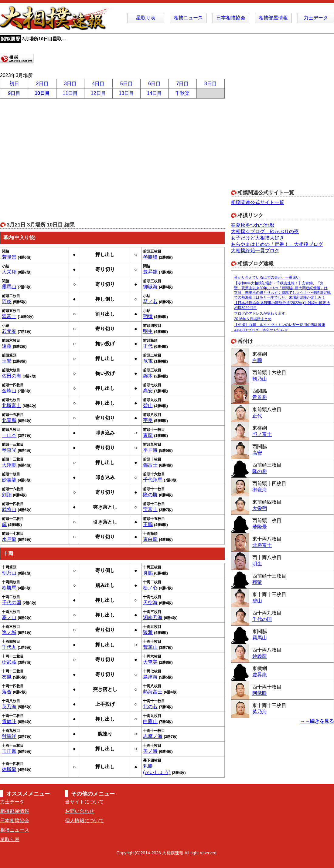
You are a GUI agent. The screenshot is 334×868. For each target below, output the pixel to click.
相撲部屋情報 (273, 18)
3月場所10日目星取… (44, 39)
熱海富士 (153, 692)
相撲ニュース (188, 18)
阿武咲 (260, 693)
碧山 (148, 406)
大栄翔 (9, 272)
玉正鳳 (9, 751)
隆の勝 (150, 495)
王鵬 (148, 524)
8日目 (211, 84)
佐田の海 (12, 376)
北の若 (150, 707)
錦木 (148, 376)
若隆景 (9, 257)
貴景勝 (260, 397)
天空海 (150, 603)
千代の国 (12, 603)
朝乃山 (9, 573)
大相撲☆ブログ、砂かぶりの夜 (265, 231)
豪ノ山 (9, 617)
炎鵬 (148, 573)
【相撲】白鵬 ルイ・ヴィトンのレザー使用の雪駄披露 (280, 325)
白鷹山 (150, 721)
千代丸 (9, 647)
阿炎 (7, 302)
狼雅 (148, 632)
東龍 (148, 435)
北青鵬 (9, 420)
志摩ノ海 (153, 736)
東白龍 (150, 539)
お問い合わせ (80, 811)
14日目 (155, 93)
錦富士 (150, 465)
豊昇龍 (150, 272)
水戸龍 (9, 539)
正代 (148, 346)
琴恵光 (9, 450)
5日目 (126, 84)
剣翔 (7, 495)
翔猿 (148, 316)
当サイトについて (84, 802)
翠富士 (9, 316)
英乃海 (9, 707)
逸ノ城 (9, 632)
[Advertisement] (57, 126)
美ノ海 (150, 751)
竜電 (148, 361)
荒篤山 (150, 647)
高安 (148, 391)
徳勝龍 (9, 769)
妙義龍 (9, 480)
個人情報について (84, 821)
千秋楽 (182, 93)
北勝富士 (12, 406)
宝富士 (150, 509)
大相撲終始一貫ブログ (255, 251)
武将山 (9, 509)
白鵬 (257, 360)
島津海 (150, 677)
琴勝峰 (150, 257)
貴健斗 (9, 721)
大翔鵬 (9, 465)
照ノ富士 (262, 434)
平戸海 (150, 450)
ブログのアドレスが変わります (260, 313)
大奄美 (150, 662)
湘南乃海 (153, 617)
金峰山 (9, 391)
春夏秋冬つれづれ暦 (253, 225)
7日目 (182, 84)
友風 (7, 677)
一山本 (9, 435)
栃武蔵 (9, 662)
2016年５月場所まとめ (253, 319)
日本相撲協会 (231, 18)
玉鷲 (7, 361)
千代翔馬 (153, 480)
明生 (148, 331)
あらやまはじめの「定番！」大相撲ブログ (277, 244)
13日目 (126, 93)
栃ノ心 (150, 588)
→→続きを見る (317, 721)
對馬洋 (9, 736)
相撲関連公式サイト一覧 (257, 202)
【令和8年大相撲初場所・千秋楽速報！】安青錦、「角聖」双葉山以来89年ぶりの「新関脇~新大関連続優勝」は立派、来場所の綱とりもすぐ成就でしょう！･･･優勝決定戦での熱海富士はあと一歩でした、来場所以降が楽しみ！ (282, 290)
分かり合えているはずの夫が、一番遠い (267, 277)
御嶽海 (150, 287)
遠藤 (7, 346)
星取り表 (146, 18)
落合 (7, 692)
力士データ (316, 18)
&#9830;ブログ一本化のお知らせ (261, 330)
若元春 (9, 331)
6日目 (154, 84)
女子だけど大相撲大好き (257, 238)
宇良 (148, 420)
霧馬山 (9, 287)
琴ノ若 (150, 302)
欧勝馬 (9, 588)
